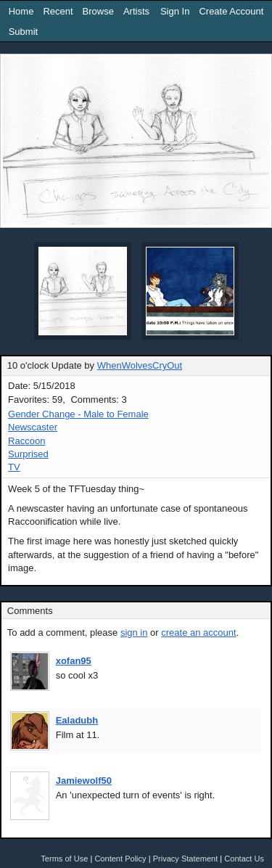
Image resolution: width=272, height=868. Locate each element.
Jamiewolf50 (84, 781)
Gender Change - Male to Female (78, 414)
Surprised (28, 454)
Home (21, 11)
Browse (98, 11)
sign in (134, 632)
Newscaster (33, 427)
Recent (58, 11)
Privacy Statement (186, 859)
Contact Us (244, 859)
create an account (198, 632)
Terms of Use (64, 859)
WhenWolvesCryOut (140, 365)
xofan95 (74, 661)
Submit (23, 32)
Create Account (231, 11)
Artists (136, 11)
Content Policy (120, 859)
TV (14, 467)
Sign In (175, 11)
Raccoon (26, 441)
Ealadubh (77, 720)
